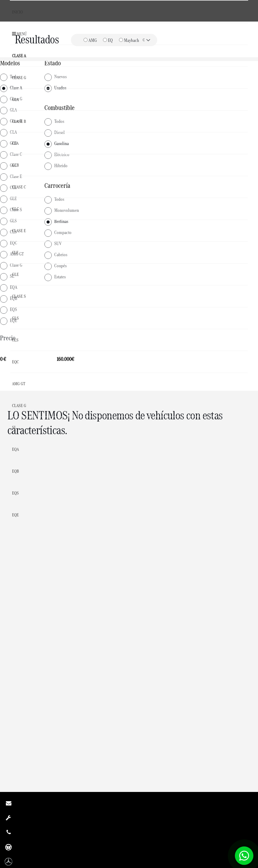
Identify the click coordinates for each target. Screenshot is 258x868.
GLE (15, 274)
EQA (15, 449)
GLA (15, 99)
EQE (15, 515)
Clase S (19, 296)
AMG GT (19, 384)
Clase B (19, 121)
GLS (15, 318)
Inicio (17, 12)
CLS (15, 340)
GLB (15, 165)
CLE (15, 252)
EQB (15, 471)
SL (14, 427)
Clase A (19, 56)
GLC (15, 209)
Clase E (19, 231)
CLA (15, 143)
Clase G (19, 78)
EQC (15, 362)
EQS (15, 493)
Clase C (19, 187)
